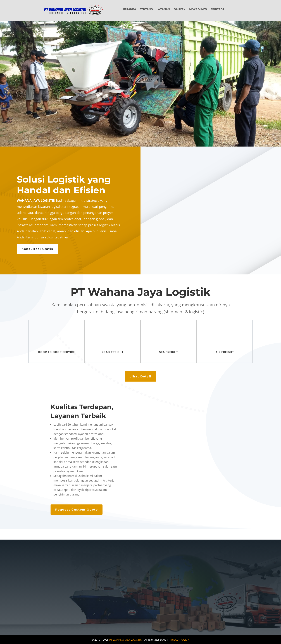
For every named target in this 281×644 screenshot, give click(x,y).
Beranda (130, 10)
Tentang (147, 10)
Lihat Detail (140, 376)
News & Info (198, 10)
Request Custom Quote (77, 510)
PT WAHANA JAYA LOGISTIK (125, 640)
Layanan (163, 10)
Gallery (179, 10)
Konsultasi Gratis (37, 249)
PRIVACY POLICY (179, 640)
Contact (218, 10)
